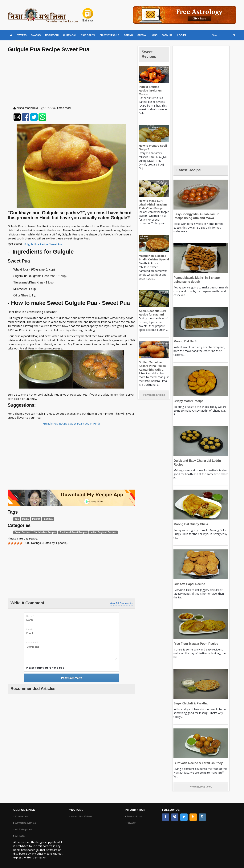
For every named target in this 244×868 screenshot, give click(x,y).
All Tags (20, 836)
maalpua (47, 519)
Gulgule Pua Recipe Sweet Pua (44, 244)
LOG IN (181, 35)
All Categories (23, 829)
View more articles (154, 391)
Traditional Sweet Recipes (71, 532)
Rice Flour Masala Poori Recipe (195, 644)
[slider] (15, 543)
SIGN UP (167, 35)
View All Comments (121, 603)
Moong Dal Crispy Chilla (190, 524)
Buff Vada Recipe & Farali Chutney (197, 763)
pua (17, 519)
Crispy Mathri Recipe (188, 401)
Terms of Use (134, 816)
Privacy (131, 823)
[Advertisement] (71, 80)
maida (25, 519)
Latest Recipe (189, 170)
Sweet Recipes (22, 532)
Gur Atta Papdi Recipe (189, 584)
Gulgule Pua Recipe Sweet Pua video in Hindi (71, 423)
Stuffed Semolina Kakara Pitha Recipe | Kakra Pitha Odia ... (152, 362)
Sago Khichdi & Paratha (190, 703)
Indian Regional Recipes (100, 532)
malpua (36, 519)
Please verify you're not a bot (45, 668)
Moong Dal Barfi (185, 341)
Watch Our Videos (81, 816)
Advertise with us (25, 823)
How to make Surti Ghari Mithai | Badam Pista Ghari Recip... (152, 201)
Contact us (21, 816)
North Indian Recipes (44, 532)
